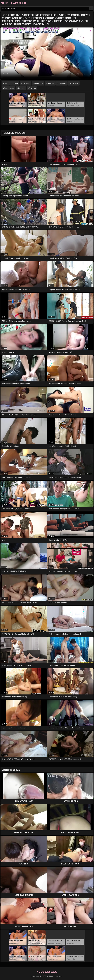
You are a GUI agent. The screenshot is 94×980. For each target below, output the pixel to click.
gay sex (63, 83)
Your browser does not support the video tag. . (47, 54)
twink (16, 83)
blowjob (27, 83)
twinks (33, 88)
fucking (22, 88)
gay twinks (10, 88)
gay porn (75, 83)
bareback (39, 83)
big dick (51, 83)
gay (7, 83)
